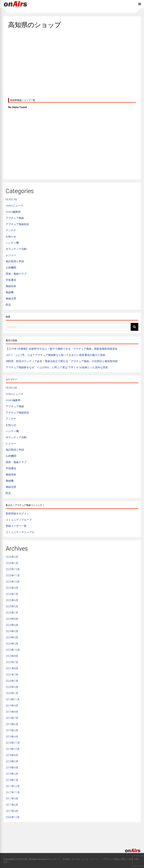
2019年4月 (12, 737)
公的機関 (11, 268)
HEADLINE (12, 199)
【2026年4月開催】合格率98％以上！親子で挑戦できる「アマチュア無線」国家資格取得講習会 (62, 349)
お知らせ (11, 237)
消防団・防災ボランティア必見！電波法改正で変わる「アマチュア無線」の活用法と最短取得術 (62, 361)
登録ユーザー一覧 (16, 526)
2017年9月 (12, 799)
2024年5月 (12, 631)
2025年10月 (13, 582)
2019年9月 (12, 706)
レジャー (11, 255)
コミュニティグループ (19, 520)
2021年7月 (12, 675)
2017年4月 (12, 811)
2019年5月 (12, 730)
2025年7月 (12, 594)
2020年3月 (12, 687)
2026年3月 (12, 557)
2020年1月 (12, 693)
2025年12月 (13, 569)
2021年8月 (12, 668)
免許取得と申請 (15, 261)
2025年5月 (12, 606)
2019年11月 (13, 699)
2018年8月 (12, 755)
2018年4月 (12, 768)
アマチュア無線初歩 (17, 224)
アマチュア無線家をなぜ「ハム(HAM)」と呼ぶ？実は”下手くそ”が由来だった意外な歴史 (57, 367)
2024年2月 (12, 644)
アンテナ (11, 230)
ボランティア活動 (16, 249)
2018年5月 (12, 761)
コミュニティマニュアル (20, 532)
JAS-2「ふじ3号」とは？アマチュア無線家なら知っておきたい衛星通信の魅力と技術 (55, 355)
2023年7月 (12, 662)
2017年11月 (13, 792)
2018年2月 (12, 774)
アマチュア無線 (15, 218)
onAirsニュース (14, 206)
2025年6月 (12, 600)
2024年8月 (12, 619)
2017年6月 (12, 805)
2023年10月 (13, 650)
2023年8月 (12, 656)
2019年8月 (12, 712)
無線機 (10, 292)
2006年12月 (13, 817)
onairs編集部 (13, 212)
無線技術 (11, 286)
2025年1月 (12, 613)
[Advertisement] (72, 62)
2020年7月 (12, 681)
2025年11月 (13, 575)
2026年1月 (12, 563)
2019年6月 (12, 724)
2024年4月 (12, 637)
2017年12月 (13, 786)
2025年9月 (12, 588)
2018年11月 (13, 743)
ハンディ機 (12, 243)
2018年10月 (13, 749)
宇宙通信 (11, 280)
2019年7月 (12, 718)
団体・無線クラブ (16, 274)
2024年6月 (12, 625)
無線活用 (11, 299)
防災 (8, 305)
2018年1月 (12, 780)
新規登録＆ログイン (17, 514)
